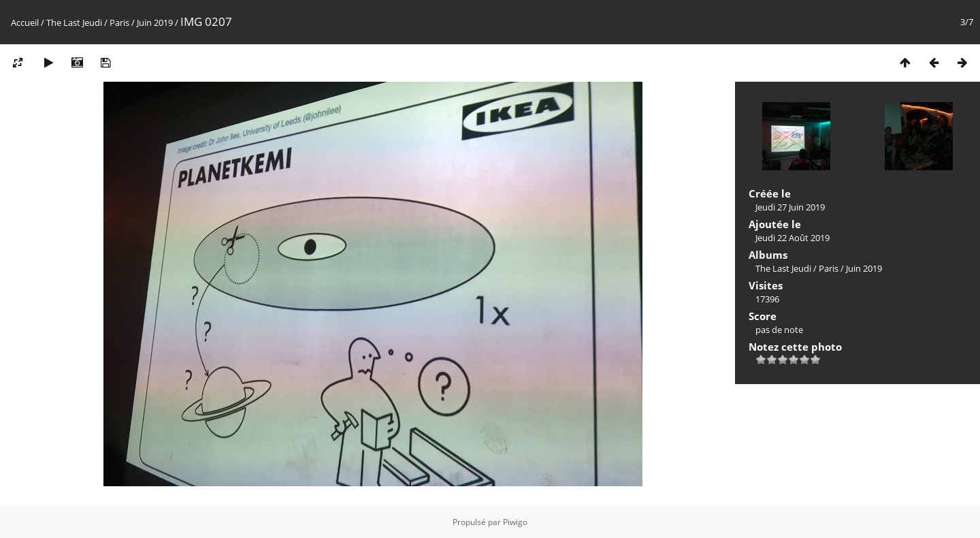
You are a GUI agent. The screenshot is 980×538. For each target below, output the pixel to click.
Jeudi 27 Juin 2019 (790, 207)
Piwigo (515, 522)
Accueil (25, 22)
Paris (119, 22)
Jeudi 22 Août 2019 (793, 238)
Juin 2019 (155, 22)
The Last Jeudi (74, 22)
